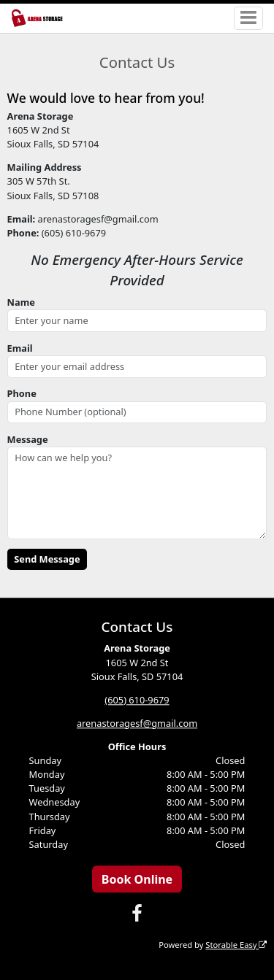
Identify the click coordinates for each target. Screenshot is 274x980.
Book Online (137, 879)
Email (20, 348)
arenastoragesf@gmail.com (137, 723)
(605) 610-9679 (137, 700)
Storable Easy (236, 945)
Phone (22, 393)
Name (21, 302)
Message (28, 439)
